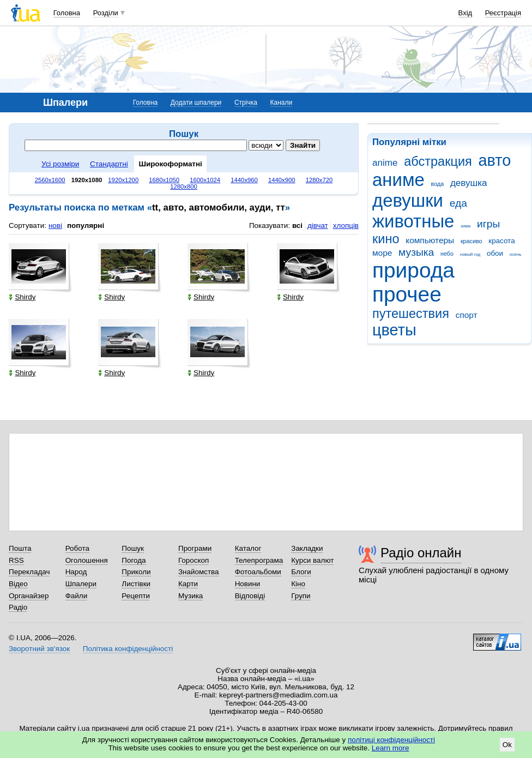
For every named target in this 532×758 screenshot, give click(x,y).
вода (438, 184)
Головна (67, 13)
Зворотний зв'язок (39, 649)
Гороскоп (194, 560)
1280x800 (184, 187)
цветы (394, 330)
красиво (471, 241)
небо (447, 254)
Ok (507, 745)
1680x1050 (164, 180)
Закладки (307, 548)
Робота (77, 548)
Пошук (133, 548)
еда (458, 203)
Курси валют (312, 560)
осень (516, 254)
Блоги (301, 572)
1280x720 (319, 180)
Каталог (248, 548)
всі (297, 225)
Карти (188, 584)
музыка (416, 252)
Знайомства (199, 572)
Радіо (18, 607)
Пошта (20, 548)
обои (495, 253)
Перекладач (29, 572)
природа (413, 270)
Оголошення (87, 560)
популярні (86, 225)
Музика (191, 596)
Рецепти (136, 596)
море (382, 253)
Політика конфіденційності (128, 649)
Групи (301, 596)
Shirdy (22, 297)
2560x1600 (50, 180)
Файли (77, 596)
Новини (248, 584)
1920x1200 (123, 180)
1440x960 (244, 180)
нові (55, 225)
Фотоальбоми (258, 572)
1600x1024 (205, 180)
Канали (282, 103)
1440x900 (282, 180)
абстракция (438, 161)
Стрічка (246, 103)
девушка (469, 183)
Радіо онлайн (421, 553)
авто (495, 160)
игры (488, 224)
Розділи (106, 13)
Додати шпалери (196, 103)
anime (385, 163)
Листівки (136, 584)
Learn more (391, 748)
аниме (398, 180)
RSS (16, 560)
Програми (195, 548)
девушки (408, 200)
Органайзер (29, 596)
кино (386, 239)
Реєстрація (503, 13)
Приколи (136, 572)
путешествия (411, 314)
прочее (407, 294)
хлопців (346, 225)
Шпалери (81, 584)
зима (465, 226)
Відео (18, 584)
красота (501, 241)
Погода (134, 560)
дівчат (318, 225)
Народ (76, 572)
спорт (467, 315)
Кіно (298, 584)
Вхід (465, 13)
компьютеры (430, 240)
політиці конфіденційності (391, 740)
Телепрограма (259, 560)
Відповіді (250, 596)
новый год (470, 254)
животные (413, 221)
